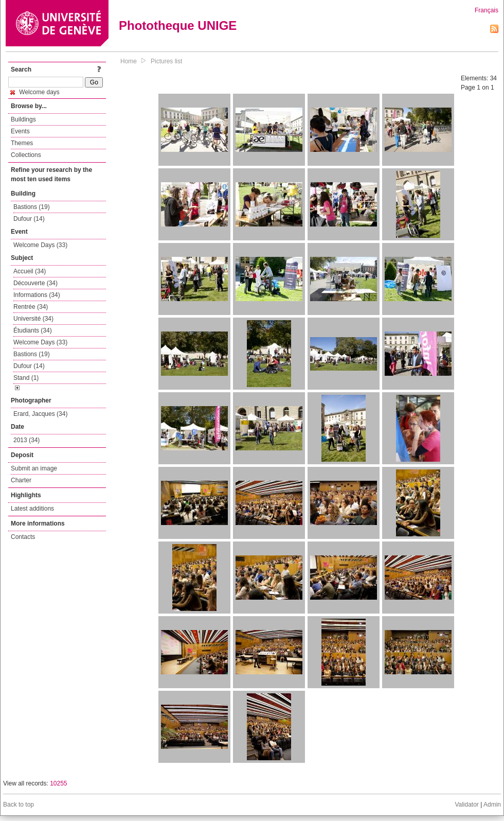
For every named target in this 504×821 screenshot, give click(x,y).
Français (487, 10)
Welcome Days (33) (40, 245)
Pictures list (166, 61)
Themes (22, 143)
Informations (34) (37, 295)
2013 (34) (26, 440)
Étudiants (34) (33, 330)
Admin (492, 805)
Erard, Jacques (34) (40, 414)
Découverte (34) (35, 283)
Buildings (23, 119)
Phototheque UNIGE (178, 25)
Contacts (23, 537)
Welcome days (35, 92)
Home (129, 61)
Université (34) (33, 319)
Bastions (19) (32, 207)
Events (20, 131)
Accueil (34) (30, 271)
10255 (58, 783)
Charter (21, 480)
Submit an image (34, 468)
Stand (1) (26, 378)
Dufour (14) (29, 219)
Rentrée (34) (31, 307)
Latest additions (32, 509)
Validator (466, 805)
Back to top (19, 805)
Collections (26, 155)
